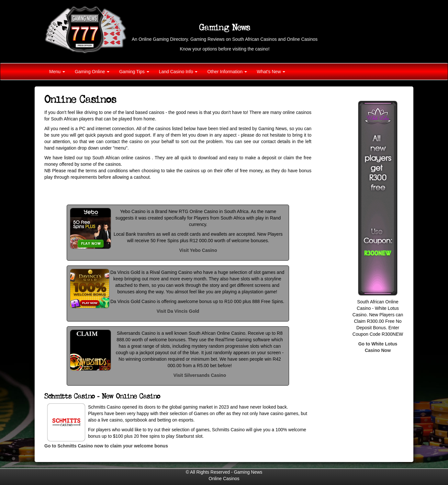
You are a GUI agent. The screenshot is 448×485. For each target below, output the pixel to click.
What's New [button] (271, 72)
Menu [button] (57, 72)
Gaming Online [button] (92, 72)
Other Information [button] (227, 72)
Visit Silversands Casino (200, 375)
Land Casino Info (178, 72)
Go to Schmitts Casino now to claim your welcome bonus (106, 446)
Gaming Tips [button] (134, 72)
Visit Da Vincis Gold (178, 311)
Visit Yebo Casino (198, 250)
